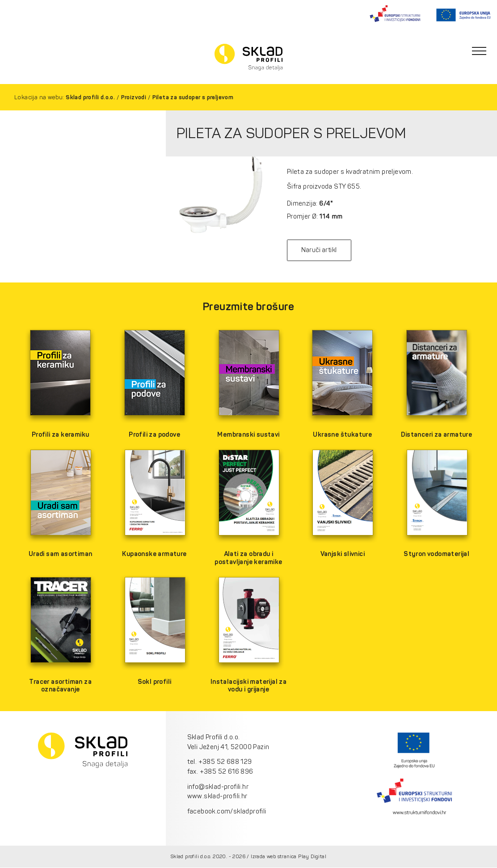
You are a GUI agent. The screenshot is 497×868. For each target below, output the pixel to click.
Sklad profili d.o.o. (90, 97)
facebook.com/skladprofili (227, 811)
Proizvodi (134, 97)
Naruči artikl (320, 250)
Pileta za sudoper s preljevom (193, 97)
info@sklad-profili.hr (218, 787)
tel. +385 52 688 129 (220, 762)
